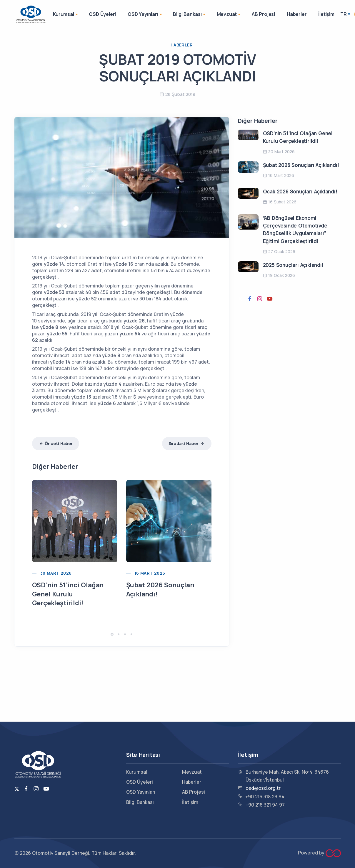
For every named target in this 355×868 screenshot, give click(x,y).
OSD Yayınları (145, 15)
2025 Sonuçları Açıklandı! (293, 265)
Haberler (297, 14)
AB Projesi (263, 14)
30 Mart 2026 (56, 573)
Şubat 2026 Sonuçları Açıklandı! (301, 165)
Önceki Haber (56, 443)
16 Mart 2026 (150, 573)
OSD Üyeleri (102, 14)
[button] (112, 634)
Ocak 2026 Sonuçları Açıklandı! (300, 192)
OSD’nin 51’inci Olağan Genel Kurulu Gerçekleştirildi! (68, 594)
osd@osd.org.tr (263, 788)
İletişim (326, 14)
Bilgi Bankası (190, 15)
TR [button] (344, 14)
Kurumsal (66, 15)
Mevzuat (229, 15)
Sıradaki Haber (187, 443)
